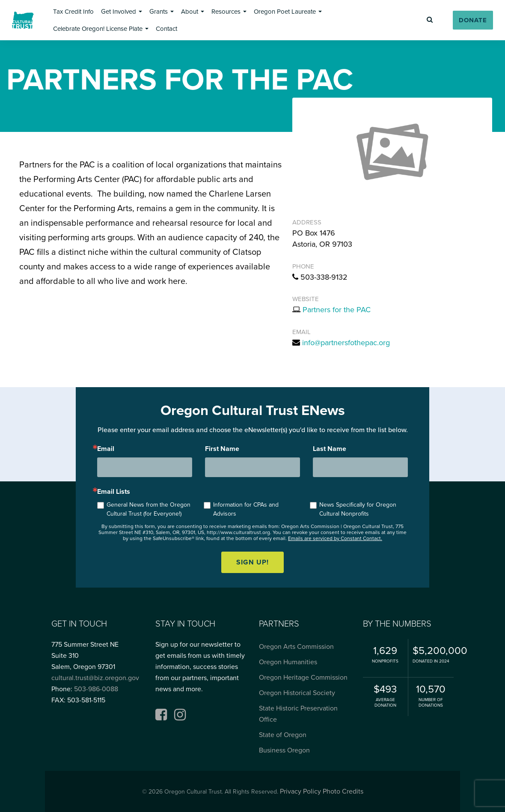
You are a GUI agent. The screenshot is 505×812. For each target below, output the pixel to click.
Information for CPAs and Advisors (246, 509)
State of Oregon (283, 735)
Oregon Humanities (288, 662)
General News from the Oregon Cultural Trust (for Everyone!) (149, 509)
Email (106, 449)
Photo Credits (343, 791)
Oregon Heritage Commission (303, 678)
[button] (73, 12)
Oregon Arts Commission (296, 647)
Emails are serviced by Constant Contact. (335, 538)
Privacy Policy (300, 791)
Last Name (330, 449)
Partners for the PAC (337, 310)
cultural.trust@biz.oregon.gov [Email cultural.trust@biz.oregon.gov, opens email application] (95, 678)
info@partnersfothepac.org (346, 343)
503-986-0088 (96, 689)
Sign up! (253, 562)
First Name (222, 449)
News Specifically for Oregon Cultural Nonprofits (358, 509)
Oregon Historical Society (297, 693)
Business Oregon (284, 750)
